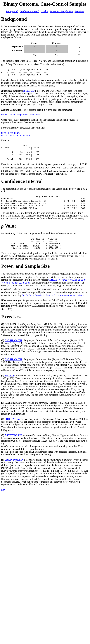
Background (12, 11)
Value (44, 11)
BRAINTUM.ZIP (14, 470)
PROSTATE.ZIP (13, 430)
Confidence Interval (29, 11)
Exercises (79, 11)
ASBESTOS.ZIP (13, 446)
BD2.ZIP (9, 386)
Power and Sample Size (61, 11)
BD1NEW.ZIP (29, 92)
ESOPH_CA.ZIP (14, 351)
